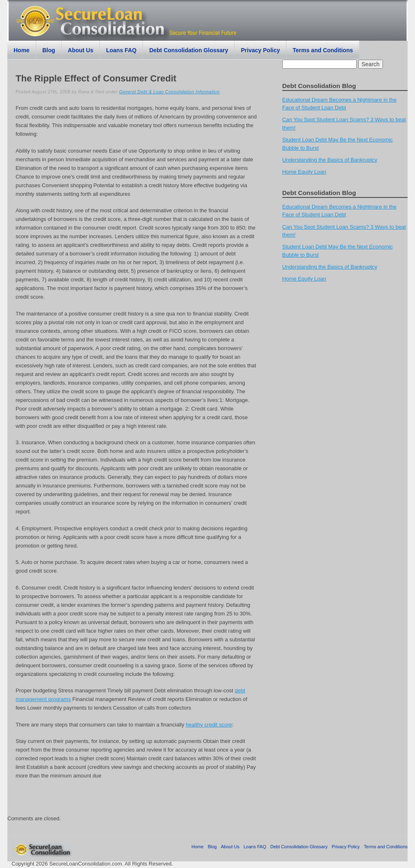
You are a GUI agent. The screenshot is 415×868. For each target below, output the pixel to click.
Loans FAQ (121, 50)
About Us (81, 50)
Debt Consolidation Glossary (189, 50)
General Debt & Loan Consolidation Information (169, 92)
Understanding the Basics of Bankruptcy (330, 160)
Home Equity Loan (304, 172)
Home (22, 50)
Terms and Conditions (323, 50)
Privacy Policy (260, 50)
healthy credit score (209, 725)
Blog (49, 50)
